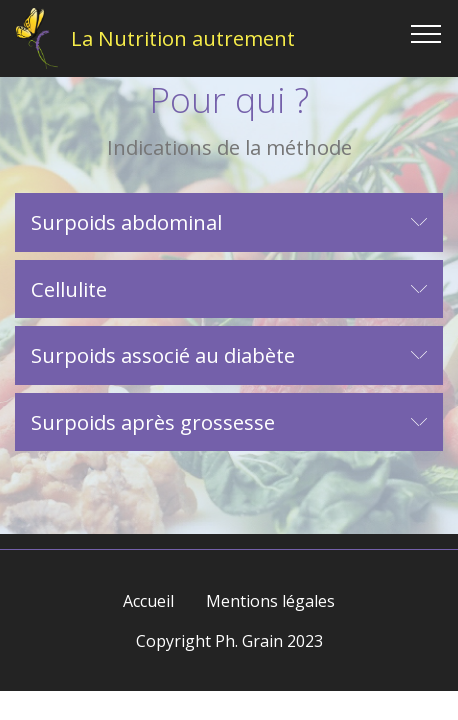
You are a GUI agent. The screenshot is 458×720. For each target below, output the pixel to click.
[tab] (229, 223)
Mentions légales (270, 601)
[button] (229, 222)
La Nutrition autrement (183, 38)
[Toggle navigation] (426, 33)
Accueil (148, 601)
